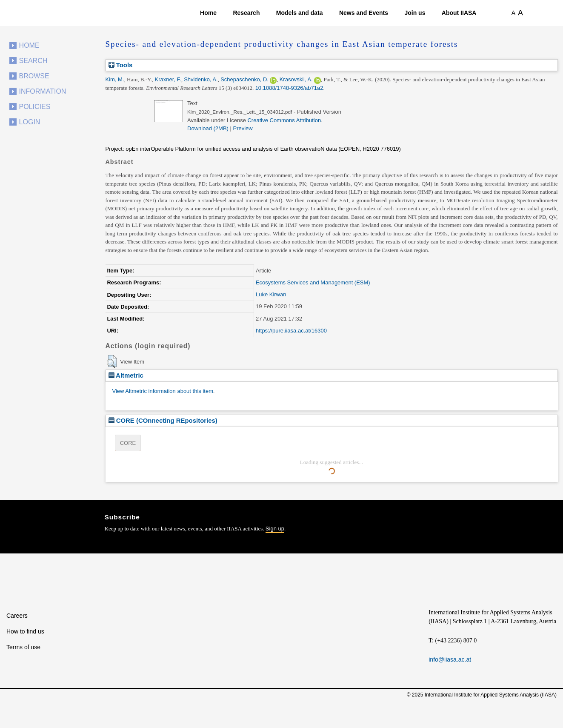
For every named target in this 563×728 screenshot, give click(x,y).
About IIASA (459, 13)
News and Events (364, 13)
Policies (35, 107)
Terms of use (23, 647)
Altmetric (126, 375)
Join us (415, 13)
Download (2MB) (208, 128)
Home (208, 13)
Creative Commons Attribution (284, 120)
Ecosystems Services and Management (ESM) (313, 282)
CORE (128, 443)
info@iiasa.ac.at (450, 659)
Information (43, 91)
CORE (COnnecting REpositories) (163, 420)
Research (246, 13)
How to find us (25, 631)
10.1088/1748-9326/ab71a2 (289, 88)
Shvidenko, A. (201, 79)
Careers (17, 616)
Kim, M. (115, 79)
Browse (34, 76)
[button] (112, 361)
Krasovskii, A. (296, 79)
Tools (121, 65)
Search (33, 61)
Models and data (300, 13)
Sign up (275, 529)
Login (30, 122)
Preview (243, 128)
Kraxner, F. (168, 79)
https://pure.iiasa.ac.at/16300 (291, 331)
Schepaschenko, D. (244, 79)
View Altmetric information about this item (163, 391)
